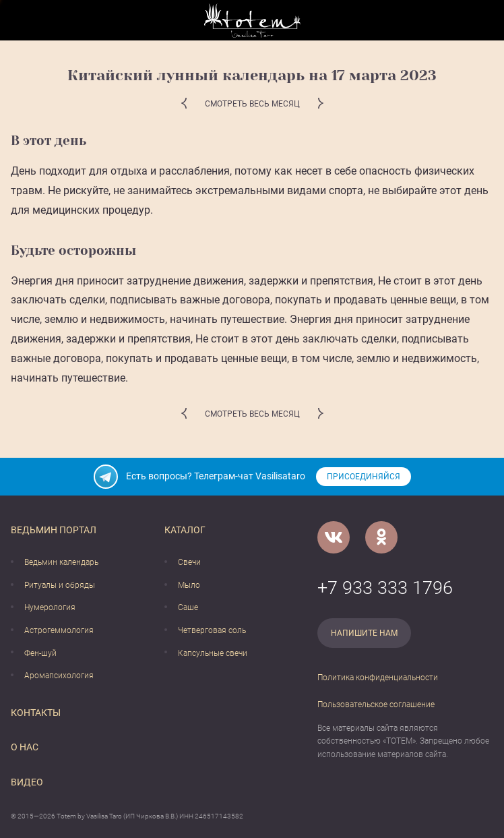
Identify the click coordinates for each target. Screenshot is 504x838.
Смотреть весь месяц (252, 104)
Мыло (189, 585)
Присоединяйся (364, 477)
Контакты (36, 713)
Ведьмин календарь (61, 562)
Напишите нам (364, 633)
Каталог (185, 530)
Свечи (189, 562)
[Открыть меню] (21, 21)
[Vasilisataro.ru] (252, 21)
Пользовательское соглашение (376, 705)
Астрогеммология (59, 630)
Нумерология (50, 607)
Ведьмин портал (54, 530)
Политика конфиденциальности (378, 678)
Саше (188, 607)
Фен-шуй (40, 653)
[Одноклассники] (381, 537)
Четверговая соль (212, 630)
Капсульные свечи (213, 653)
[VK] (334, 537)
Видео (27, 782)
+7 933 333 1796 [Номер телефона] (385, 588)
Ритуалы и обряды (60, 585)
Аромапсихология (59, 676)
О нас (25, 747)
